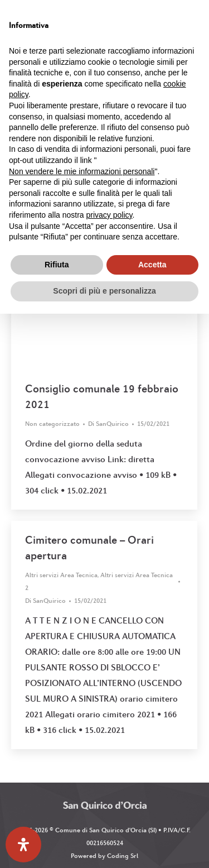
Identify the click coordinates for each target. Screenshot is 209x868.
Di (108, 424)
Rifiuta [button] (57, 265)
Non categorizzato (52, 424)
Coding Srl (123, 856)
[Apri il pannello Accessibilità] (23, 845)
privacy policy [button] (110, 215)
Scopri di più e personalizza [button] (104, 291)
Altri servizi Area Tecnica (61, 575)
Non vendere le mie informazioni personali (82, 171)
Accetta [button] (152, 265)
